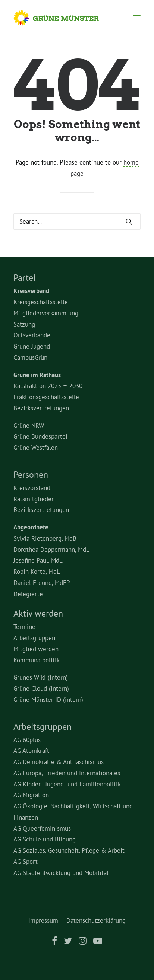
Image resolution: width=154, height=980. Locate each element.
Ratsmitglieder (34, 499)
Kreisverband (31, 291)
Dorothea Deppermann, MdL (51, 550)
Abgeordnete (31, 527)
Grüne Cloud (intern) (41, 688)
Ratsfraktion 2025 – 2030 (48, 386)
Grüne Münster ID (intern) (48, 700)
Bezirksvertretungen (41, 408)
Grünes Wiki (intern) (41, 677)
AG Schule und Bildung (45, 839)
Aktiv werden (38, 613)
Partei (24, 278)
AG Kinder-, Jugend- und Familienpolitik (67, 784)
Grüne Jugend (32, 346)
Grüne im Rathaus (37, 375)
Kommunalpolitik (37, 660)
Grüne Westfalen (36, 448)
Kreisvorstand (32, 488)
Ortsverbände (32, 335)
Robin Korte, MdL (37, 572)
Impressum (43, 920)
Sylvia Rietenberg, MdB (45, 538)
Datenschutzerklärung (96, 920)
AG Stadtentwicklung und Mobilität (61, 873)
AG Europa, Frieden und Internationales (67, 773)
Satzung (24, 324)
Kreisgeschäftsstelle (41, 302)
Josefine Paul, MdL (38, 560)
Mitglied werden (36, 649)
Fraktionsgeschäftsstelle (46, 397)
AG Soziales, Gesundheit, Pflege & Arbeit (69, 850)
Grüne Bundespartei (40, 436)
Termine (24, 627)
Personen (31, 475)
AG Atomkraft (31, 751)
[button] (137, 18)
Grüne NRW (29, 426)
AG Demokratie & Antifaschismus (59, 762)
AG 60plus (27, 740)
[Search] (77, 222)
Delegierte (28, 594)
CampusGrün (30, 357)
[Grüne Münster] (63, 18)
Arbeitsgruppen (34, 638)
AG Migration (31, 795)
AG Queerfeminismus (42, 828)
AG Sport (26, 862)
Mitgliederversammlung (46, 313)
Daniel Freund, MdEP (42, 583)
